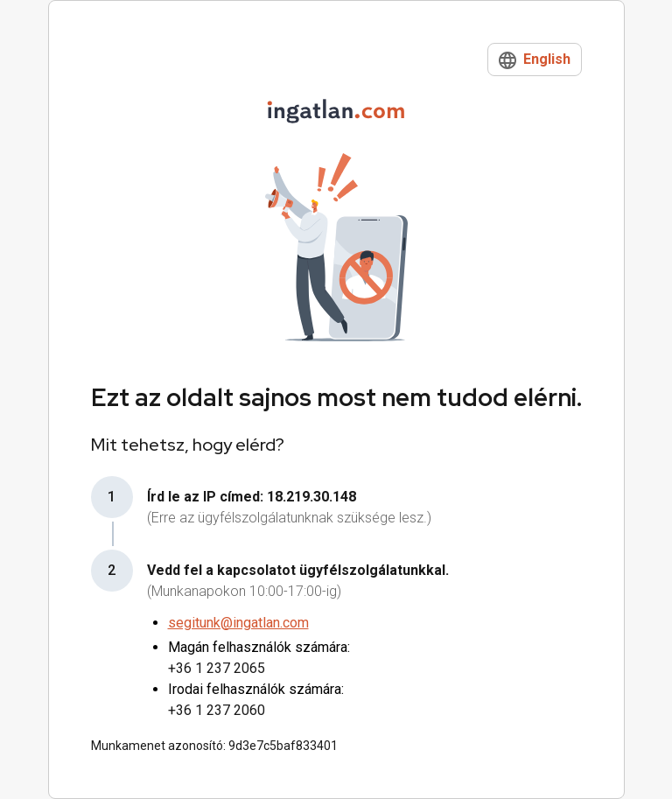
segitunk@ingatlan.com (238, 623)
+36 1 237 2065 (217, 668)
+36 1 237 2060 (217, 710)
